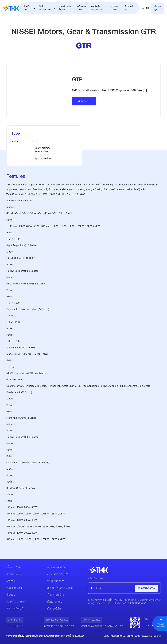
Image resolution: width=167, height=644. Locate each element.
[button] (145, 8)
